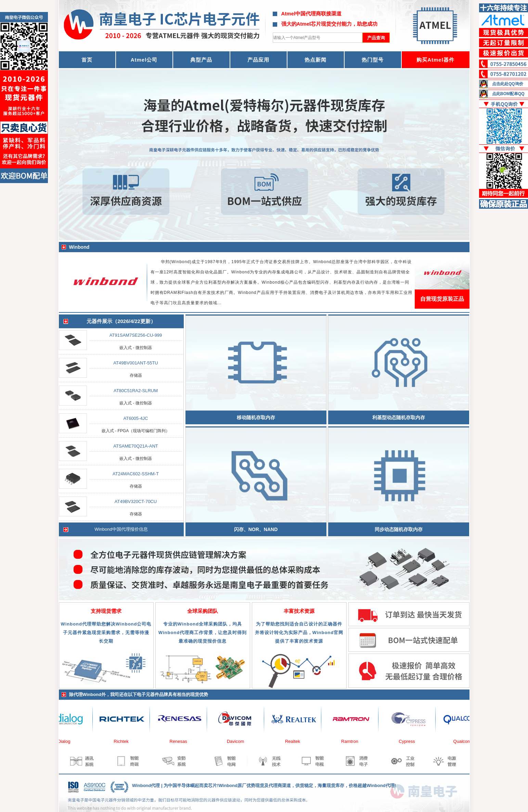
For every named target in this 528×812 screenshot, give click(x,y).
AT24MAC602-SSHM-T (136, 474)
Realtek (297, 741)
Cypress (411, 741)
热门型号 (373, 60)
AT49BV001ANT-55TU (136, 363)
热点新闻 (315, 60)
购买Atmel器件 (435, 60)
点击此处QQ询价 (508, 84)
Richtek (125, 741)
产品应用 (258, 60)
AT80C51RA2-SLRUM (136, 391)
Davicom (240, 741)
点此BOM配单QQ (508, 94)
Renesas (182, 741)
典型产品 (201, 60)
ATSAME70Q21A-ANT (136, 446)
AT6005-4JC (136, 418)
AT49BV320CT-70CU (136, 501)
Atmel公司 (144, 60)
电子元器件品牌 (152, 694)
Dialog (68, 741)
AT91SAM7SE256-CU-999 (136, 335)
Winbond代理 (146, 785)
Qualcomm (468, 741)
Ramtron (354, 741)
